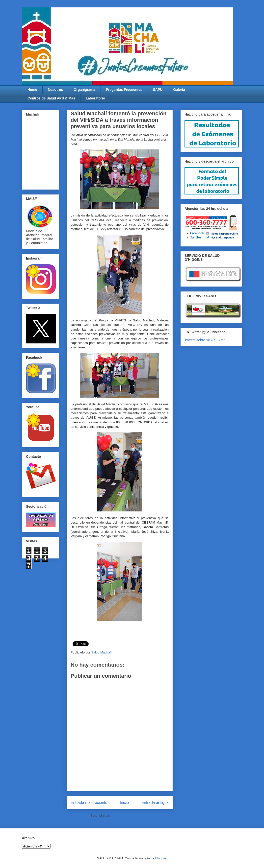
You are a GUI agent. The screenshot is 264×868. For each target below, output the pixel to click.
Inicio (124, 803)
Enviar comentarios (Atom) (130, 815)
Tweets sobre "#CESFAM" (205, 340)
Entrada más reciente (89, 803)
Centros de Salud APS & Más (51, 98)
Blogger (161, 858)
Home (32, 90)
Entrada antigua (155, 803)
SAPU (158, 90)
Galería (179, 90)
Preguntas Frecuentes (124, 90)
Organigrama (84, 90)
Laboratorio (95, 98)
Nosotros (55, 90)
